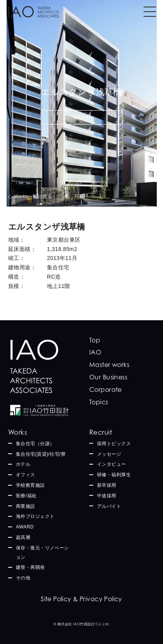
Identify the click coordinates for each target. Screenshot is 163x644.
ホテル (23, 464)
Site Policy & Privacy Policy (81, 599)
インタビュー (112, 464)
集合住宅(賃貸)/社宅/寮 (41, 454)
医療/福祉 (26, 496)
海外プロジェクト (35, 516)
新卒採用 (107, 485)
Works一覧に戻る (33, 197)
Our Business (108, 377)
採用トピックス (114, 444)
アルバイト (109, 506)
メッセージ (109, 454)
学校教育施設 (30, 485)
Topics (99, 402)
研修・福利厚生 (114, 475)
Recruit (101, 432)
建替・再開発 (30, 567)
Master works (109, 365)
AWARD (25, 527)
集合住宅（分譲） (35, 444)
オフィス (26, 475)
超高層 (23, 537)
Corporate (106, 390)
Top (95, 340)
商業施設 (26, 506)
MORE (81, 117)
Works (18, 432)
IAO (95, 352)
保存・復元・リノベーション (42, 553)
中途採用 (107, 496)
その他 (23, 578)
